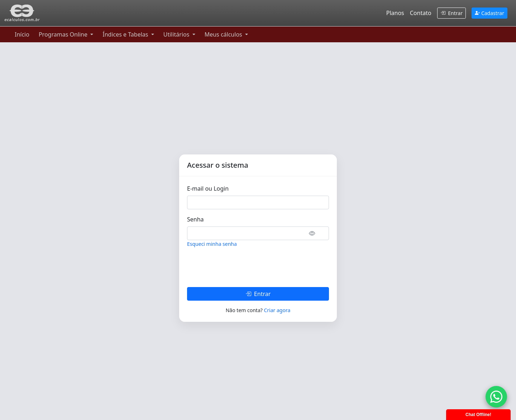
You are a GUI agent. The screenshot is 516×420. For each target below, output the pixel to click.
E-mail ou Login (208, 188)
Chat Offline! (478, 415)
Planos (395, 13)
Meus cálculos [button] (224, 34)
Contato (421, 13)
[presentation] (242, 267)
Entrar (451, 13)
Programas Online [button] (64, 34)
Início (22, 34)
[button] (316, 233)
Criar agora (277, 310)
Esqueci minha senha (212, 244)
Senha (195, 219)
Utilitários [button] (177, 34)
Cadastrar (489, 13)
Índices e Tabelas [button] (126, 34)
